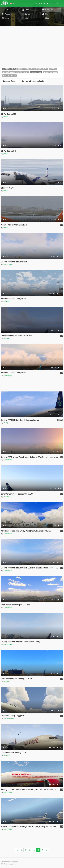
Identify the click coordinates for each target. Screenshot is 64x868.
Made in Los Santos (9, 864)
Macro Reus (8, 264)
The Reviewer (9, 718)
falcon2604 (8, 792)
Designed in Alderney (10, 862)
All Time (9, 81)
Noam (6, 117)
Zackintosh (8, 375)
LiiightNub (7, 338)
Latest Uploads (33, 81)
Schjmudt (7, 301)
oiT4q (6, 423)
